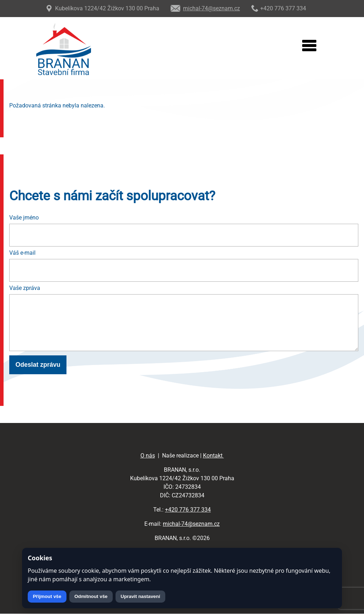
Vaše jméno (24, 218)
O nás (148, 456)
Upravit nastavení (140, 596)
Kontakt (213, 456)
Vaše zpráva (25, 288)
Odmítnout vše (91, 596)
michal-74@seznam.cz (191, 524)
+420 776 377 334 (188, 510)
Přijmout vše (47, 596)
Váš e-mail (22, 253)
